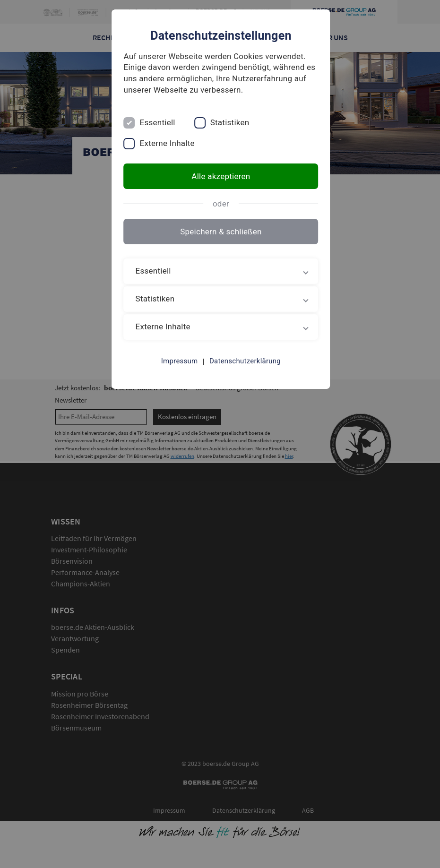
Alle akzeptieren (220, 176)
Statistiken (228, 122)
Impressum (179, 361)
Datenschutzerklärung (244, 361)
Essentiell (156, 122)
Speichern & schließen (220, 232)
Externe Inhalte (165, 143)
